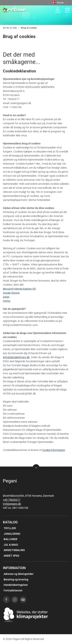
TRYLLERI (10, 528)
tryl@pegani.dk (12, 504)
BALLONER (10, 539)
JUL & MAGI (11, 545)
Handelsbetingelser (16, 585)
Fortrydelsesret (13, 590)
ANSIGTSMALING (14, 550)
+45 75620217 (12, 500)
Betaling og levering (16, 579)
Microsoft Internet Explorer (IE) (19, 289)
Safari (6, 297)
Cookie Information (54, 450)
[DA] (14, 10)
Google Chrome (11, 293)
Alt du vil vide (10, 28)
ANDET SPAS (11, 556)
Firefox (7, 301)
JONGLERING (12, 534)
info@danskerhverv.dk (16, 357)
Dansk (60, 3)
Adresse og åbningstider (19, 574)
